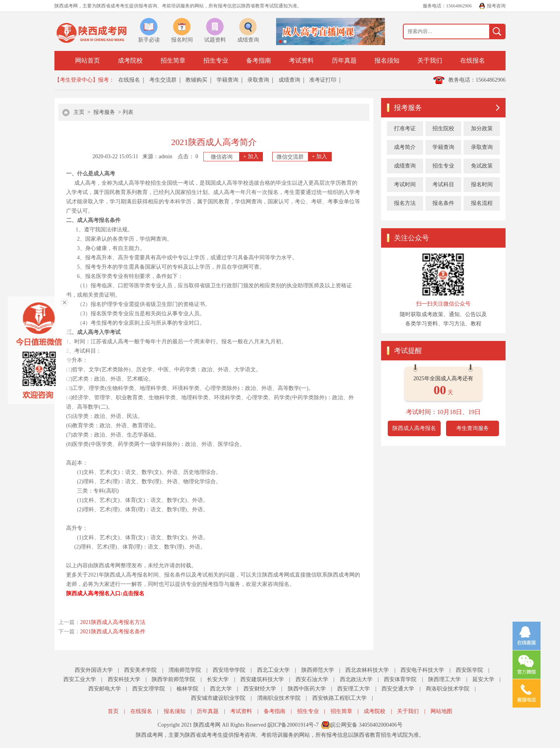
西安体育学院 (400, 679)
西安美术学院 (140, 670)
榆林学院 (187, 689)
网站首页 (87, 60)
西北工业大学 (273, 670)
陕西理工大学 (444, 679)
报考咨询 (496, 6)
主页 (79, 112)
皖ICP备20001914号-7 (293, 725)
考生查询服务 (472, 428)
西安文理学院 (149, 689)
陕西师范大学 (318, 670)
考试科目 (443, 184)
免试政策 (482, 166)
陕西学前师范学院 (173, 679)
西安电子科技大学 (422, 670)
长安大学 (218, 679)
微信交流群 (304, 157)
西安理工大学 (353, 689)
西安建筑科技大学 (262, 679)
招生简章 (173, 60)
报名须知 (387, 60)
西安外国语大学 (94, 670)
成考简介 (405, 147)
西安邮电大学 (105, 689)
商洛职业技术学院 (448, 689)
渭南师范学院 (185, 670)
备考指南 (259, 60)
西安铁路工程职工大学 (339, 698)
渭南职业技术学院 (279, 698)
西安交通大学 (398, 689)
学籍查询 (227, 80)
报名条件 (443, 203)
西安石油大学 (312, 679)
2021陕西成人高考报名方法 (113, 622)
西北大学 (221, 689)
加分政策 (482, 128)
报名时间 (482, 184)
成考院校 (130, 60)
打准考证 (405, 128)
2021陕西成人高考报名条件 (113, 632)
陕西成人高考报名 (414, 428)
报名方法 (405, 203)
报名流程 (482, 203)
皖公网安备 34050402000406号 (366, 725)
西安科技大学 (124, 679)
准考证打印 (323, 80)
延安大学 (483, 679)
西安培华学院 (229, 670)
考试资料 (301, 60)
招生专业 (216, 60)
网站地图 (441, 711)
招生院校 (443, 128)
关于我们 (430, 60)
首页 (113, 711)
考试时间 (405, 184)
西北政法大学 (356, 679)
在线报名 (472, 60)
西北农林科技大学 (367, 670)
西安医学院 (469, 670)
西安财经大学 (260, 689)
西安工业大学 (80, 679)
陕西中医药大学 (307, 689)
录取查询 (258, 80)
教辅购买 (196, 80)
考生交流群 (163, 80)
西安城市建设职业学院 (218, 698)
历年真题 (344, 60)
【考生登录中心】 (76, 80)
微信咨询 (237, 157)
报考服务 (104, 112)
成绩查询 (289, 80)
